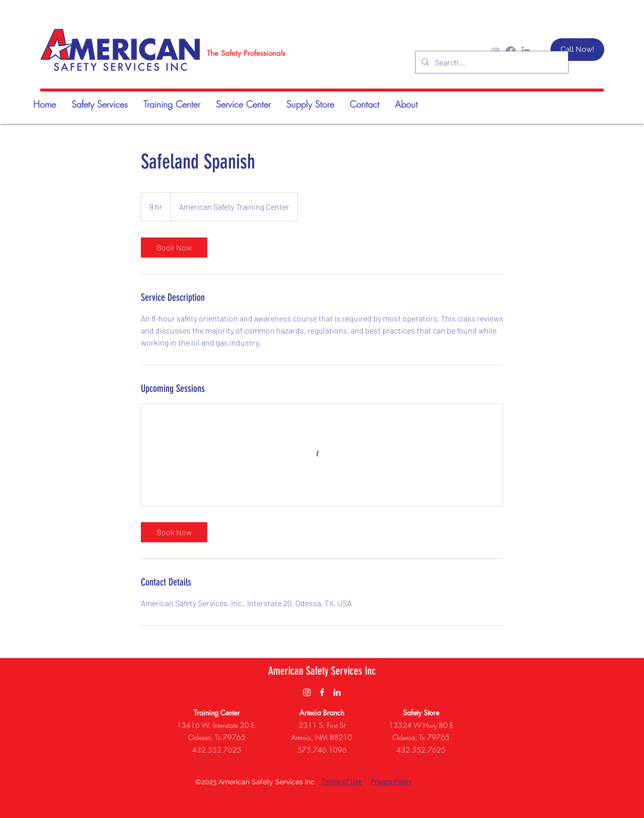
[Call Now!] (577, 50)
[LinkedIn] (337, 692)
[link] (174, 248)
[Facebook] (322, 692)
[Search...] (491, 62)
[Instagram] (307, 692)
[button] (172, 104)
